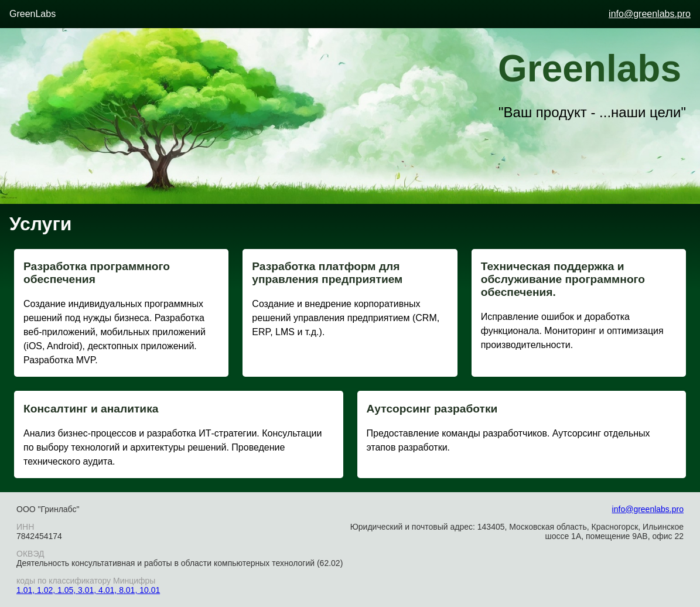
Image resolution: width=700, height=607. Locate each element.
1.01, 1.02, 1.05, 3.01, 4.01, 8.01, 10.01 (88, 590)
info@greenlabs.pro (650, 14)
